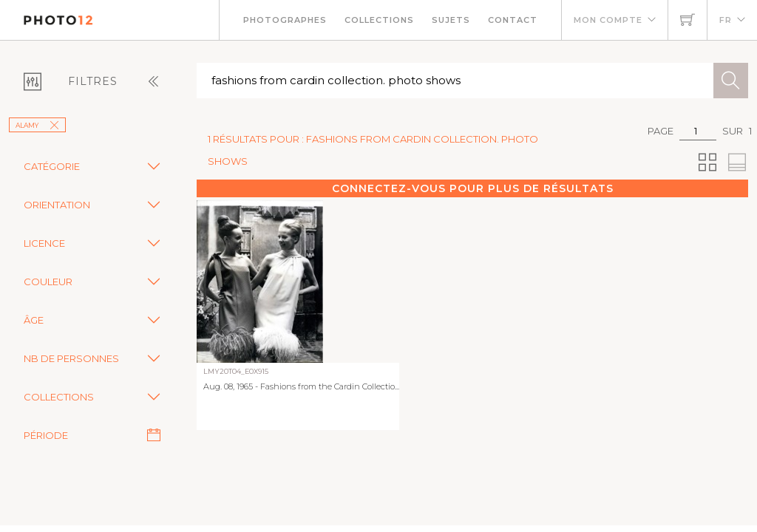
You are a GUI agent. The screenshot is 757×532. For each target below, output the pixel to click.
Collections (379, 20)
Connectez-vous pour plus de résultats (473, 188)
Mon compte (608, 20)
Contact (513, 20)
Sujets (451, 20)
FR (726, 20)
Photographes (285, 20)
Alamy (37, 125)
